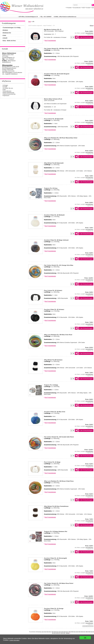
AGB (83, 8)
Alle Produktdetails (50, 41)
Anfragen (5, 85)
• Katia (4, 35)
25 (64, 632)
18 (53, 632)
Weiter (91, 25)
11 (41, 632)
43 (53, 633)
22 (59, 632)
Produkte (69, 8)
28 (69, 632)
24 (63, 632)
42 (93, 632)
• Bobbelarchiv (7, 33)
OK (85, 639)
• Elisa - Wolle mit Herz (9, 41)
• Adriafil (5, 38)
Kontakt (88, 8)
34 (79, 632)
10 (39, 632)
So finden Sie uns (8, 88)
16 (49, 632)
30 (73, 632)
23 (61, 632)
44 (54, 633)
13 (44, 632)
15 (47, 632)
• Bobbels (5, 30)
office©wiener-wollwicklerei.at (68, 17)
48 (61, 633)
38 (86, 632)
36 (83, 632)
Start (93, 8)
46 (58, 633)
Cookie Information (14, 641)
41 (91, 632)
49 (63, 633)
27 (68, 632)
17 (51, 632)
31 (74, 632)
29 (71, 632)
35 (81, 632)
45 (56, 633)
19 (54, 632)
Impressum (6, 96)
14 (46, 632)
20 (56, 632)
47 (59, 633)
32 (76, 632)
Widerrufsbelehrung (8, 93)
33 (78, 632)
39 (88, 632)
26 (66, 632)
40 (90, 632)
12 (42, 632)
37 (85, 632)
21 (58, 632)
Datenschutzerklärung (9, 94)
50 (65, 633)
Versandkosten (77, 8)
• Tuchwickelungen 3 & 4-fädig (11, 28)
